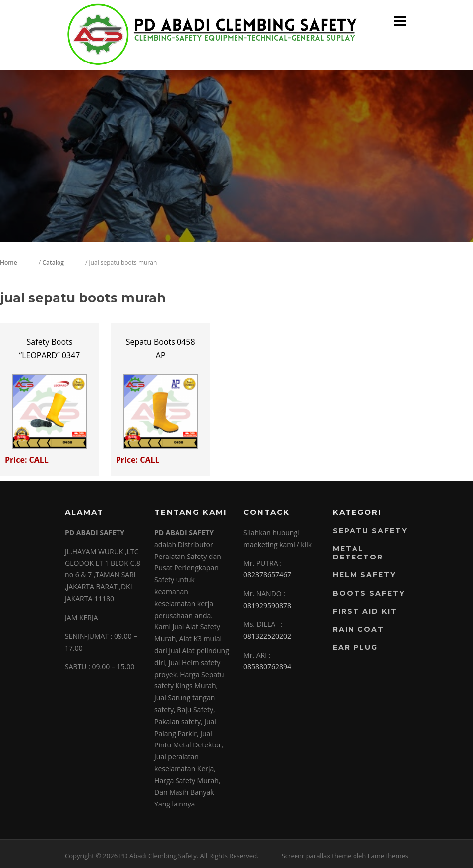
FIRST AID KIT (365, 611)
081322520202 (267, 636)
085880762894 (267, 666)
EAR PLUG (355, 647)
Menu (399, 21)
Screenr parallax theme (317, 856)
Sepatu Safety (370, 531)
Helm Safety (364, 575)
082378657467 (267, 575)
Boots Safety (369, 593)
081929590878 (267, 605)
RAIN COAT (358, 629)
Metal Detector (358, 553)
